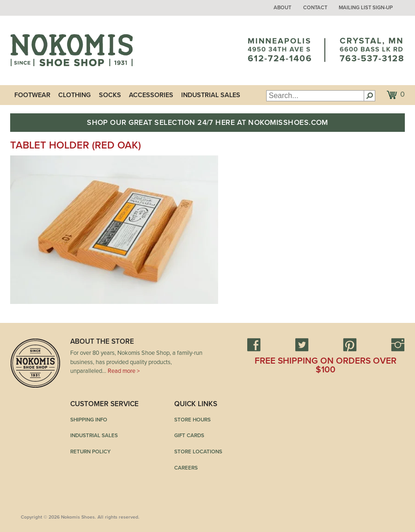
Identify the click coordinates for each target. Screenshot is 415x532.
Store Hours (192, 420)
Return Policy (90, 452)
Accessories (151, 95)
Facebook (254, 345)
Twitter (302, 345)
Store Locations (198, 452)
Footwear (32, 95)
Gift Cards (189, 435)
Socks (110, 95)
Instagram (398, 345)
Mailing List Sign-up (366, 8)
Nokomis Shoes (71, 50)
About (282, 8)
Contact (315, 8)
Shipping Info (89, 420)
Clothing (74, 95)
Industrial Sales (211, 95)
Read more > (124, 371)
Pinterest (350, 345)
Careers (186, 468)
